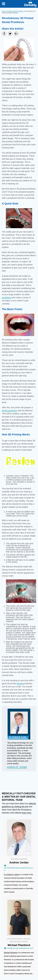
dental (20, 684)
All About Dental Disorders (15, 11)
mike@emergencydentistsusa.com (19, 948)
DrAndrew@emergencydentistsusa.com (18, 868)
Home (4, 11)
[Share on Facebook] (4, 34)
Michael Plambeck (11, 953)
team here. (27, 813)
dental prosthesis (10, 411)
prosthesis (7, 298)
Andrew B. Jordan (17, 767)
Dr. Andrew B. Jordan (12, 875)
